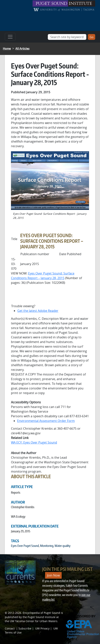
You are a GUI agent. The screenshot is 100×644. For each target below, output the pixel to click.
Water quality (63, 546)
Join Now (53, 575)
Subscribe (25, 628)
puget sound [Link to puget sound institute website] (51, 3)
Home (7, 48)
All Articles (22, 48)
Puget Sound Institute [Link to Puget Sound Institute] (42, 617)
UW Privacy (42, 628)
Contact (10, 628)
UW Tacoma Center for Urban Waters (34, 621)
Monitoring (47, 546)
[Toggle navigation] (10, 37)
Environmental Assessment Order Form (46, 421)
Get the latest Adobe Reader (38, 311)
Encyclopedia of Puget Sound (41, 613)
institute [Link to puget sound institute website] (80, 3)
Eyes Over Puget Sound (25, 546)
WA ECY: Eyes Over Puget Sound (34, 442)
